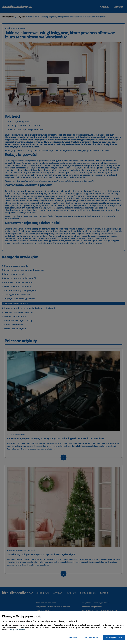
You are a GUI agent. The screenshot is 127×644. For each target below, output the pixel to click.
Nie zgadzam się (91, 637)
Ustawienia (73, 637)
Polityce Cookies (17, 630)
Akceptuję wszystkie (114, 637)
